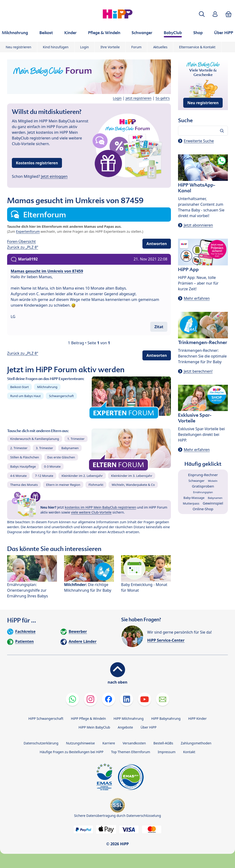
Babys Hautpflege (23, 466)
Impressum (167, 752)
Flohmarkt (96, 485)
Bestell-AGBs (163, 743)
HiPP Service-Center (166, 640)
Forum (136, 47)
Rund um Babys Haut (25, 396)
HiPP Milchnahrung (129, 718)
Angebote (125, 727)
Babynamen (70, 448)
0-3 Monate (52, 466)
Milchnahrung (47, 387)
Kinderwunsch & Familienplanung (35, 439)
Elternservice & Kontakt (197, 47)
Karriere (109, 743)
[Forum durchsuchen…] (203, 131)
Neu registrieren (19, 47)
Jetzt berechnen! (198, 371)
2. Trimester (19, 448)
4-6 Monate (18, 476)
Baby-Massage (194, 498)
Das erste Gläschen (61, 457)
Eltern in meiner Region (63, 485)
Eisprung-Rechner (203, 475)
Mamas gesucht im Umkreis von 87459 (47, 271)
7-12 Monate (44, 476)
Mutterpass (191, 503)
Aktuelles (160, 47)
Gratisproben (203, 486)
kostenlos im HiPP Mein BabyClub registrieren (101, 507)
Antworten (157, 244)
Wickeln (213, 481)
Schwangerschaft (61, 396)
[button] (202, 14)
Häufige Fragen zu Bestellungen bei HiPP (71, 752)
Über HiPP (148, 727)
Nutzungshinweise (80, 743)
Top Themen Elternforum (131, 752)
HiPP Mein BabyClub (94, 727)
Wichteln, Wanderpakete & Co (133, 485)
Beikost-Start (19, 387)
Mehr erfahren (197, 298)
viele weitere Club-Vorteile (91, 512)
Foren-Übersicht (21, 242)
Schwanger (197, 481)
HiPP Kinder (197, 718)
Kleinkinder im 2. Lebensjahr (82, 476)
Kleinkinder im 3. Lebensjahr (132, 476)
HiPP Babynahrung (166, 718)
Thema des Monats (24, 485)
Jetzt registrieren (139, 98)
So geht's (163, 98)
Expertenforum (28, 231)
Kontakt (189, 752)
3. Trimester (45, 448)
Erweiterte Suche (199, 141)
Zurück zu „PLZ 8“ (23, 247)
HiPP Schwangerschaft (46, 718)
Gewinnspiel (213, 503)
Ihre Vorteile (110, 47)
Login (85, 47)
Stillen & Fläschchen (25, 457)
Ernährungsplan (203, 492)
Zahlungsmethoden (196, 743)
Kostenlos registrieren (37, 163)
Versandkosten (134, 743)
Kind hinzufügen (56, 47)
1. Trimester (76, 439)
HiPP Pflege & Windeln (88, 718)
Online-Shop (203, 509)
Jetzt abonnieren (198, 225)
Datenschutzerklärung (41, 743)
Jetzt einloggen (54, 176)
